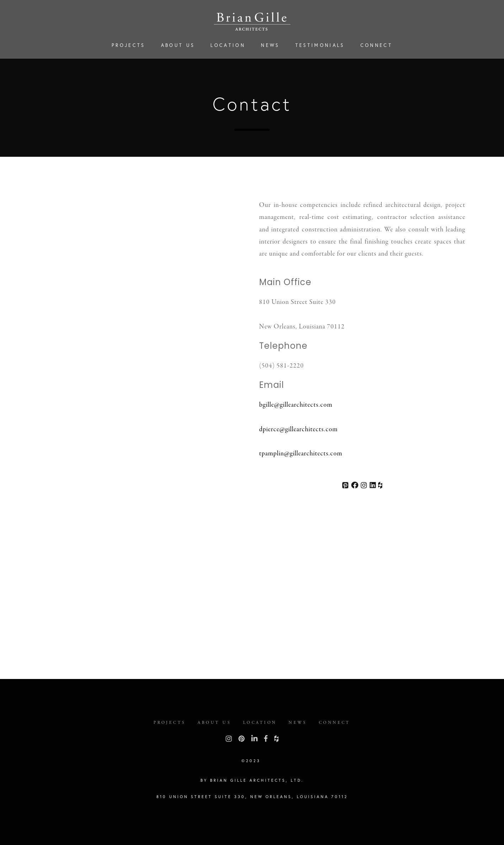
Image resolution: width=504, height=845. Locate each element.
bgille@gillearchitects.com (296, 405)
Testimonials (320, 45)
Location (228, 45)
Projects (128, 45)
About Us (178, 45)
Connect (376, 45)
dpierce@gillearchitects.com (298, 430)
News (270, 45)
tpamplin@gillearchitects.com (301, 454)
